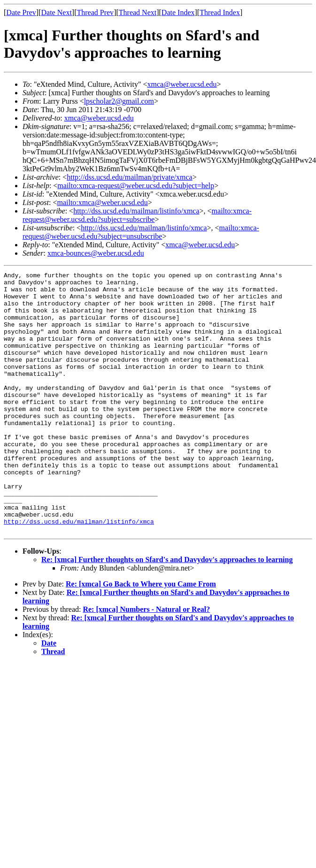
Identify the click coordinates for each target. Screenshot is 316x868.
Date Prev (21, 12)
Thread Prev (95, 12)
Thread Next (138, 12)
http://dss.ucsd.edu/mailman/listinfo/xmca (136, 211)
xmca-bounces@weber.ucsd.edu (96, 253)
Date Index (178, 12)
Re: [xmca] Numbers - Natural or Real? (146, 661)
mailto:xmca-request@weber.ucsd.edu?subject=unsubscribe (141, 232)
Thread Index (220, 12)
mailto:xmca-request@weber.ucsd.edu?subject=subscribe (137, 215)
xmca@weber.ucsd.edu (182, 84)
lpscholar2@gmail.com (119, 101)
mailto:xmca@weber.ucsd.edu (102, 202)
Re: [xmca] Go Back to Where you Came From (141, 636)
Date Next (57, 12)
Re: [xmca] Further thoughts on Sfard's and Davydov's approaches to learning (167, 612)
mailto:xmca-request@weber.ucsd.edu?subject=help (136, 186)
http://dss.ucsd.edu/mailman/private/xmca (130, 177)
